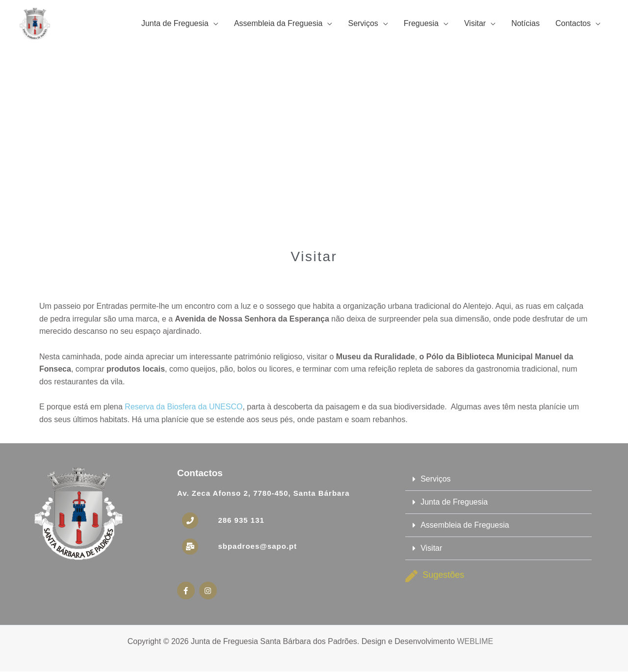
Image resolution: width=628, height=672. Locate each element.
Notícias (525, 23)
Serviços (363, 23)
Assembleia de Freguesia (465, 525)
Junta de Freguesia (175, 23)
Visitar (475, 23)
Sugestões (443, 575)
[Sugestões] (411, 576)
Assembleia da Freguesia (278, 23)
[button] (498, 479)
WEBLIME (475, 641)
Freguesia (421, 23)
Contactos (573, 23)
